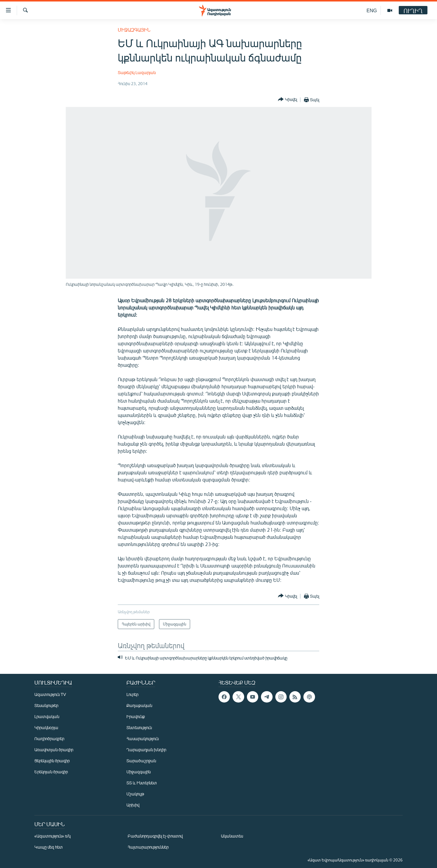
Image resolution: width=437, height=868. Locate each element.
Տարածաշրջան (141, 761)
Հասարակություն (143, 739)
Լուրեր (132, 694)
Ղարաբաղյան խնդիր (146, 750)
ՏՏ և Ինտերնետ (142, 783)
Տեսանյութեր (46, 705)
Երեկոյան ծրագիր (51, 772)
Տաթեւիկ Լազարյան (137, 72)
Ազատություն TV (50, 694)
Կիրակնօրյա (46, 727)
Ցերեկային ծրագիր (52, 761)
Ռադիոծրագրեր (49, 739)
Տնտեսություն (139, 727)
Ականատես (232, 836)
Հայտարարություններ (148, 847)
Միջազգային (134, 30)
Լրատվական (47, 716)
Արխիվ (133, 805)
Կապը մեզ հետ (49, 847)
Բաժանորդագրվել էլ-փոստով (155, 836)
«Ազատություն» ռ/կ (52, 836)
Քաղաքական (139, 705)
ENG (372, 10)
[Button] (288, 100)
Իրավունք (136, 716)
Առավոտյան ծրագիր (54, 750)
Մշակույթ (135, 794)
